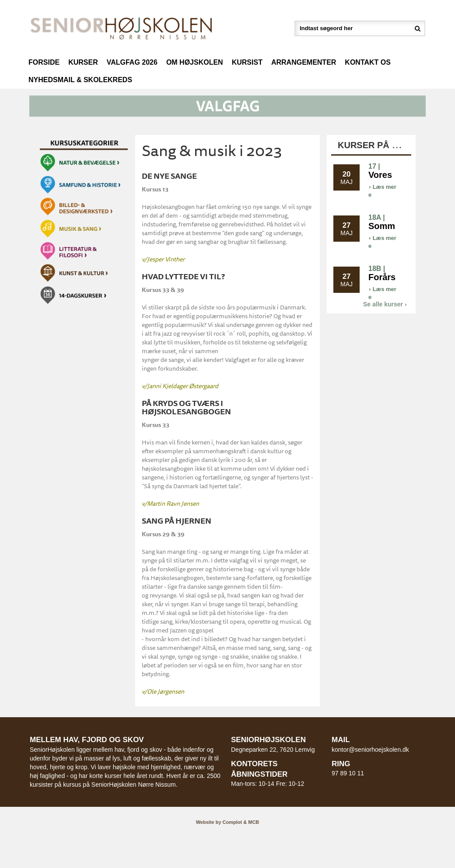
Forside (44, 62)
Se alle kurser (385, 304)
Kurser (83, 62)
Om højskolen (195, 62)
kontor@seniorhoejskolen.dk (370, 750)
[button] (227, 105)
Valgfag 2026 (132, 62)
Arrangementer (304, 62)
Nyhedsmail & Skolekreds (80, 80)
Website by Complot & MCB (228, 822)
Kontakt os (368, 62)
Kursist (247, 62)
